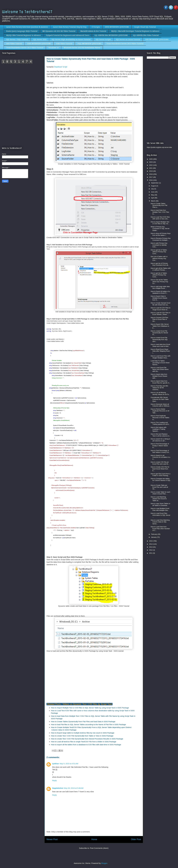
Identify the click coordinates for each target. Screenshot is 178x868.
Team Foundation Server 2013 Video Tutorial (125, 44)
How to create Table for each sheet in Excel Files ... (160, 493)
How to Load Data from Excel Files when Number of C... (160, 529)
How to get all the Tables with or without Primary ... (161, 269)
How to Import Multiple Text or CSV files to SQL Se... (160, 223)
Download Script (61, 67)
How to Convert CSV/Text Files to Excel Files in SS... (159, 319)
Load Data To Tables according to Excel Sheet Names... (160, 363)
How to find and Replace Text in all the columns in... (160, 435)
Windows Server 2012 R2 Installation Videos (82, 48)
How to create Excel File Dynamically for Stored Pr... (159, 333)
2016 (151, 180)
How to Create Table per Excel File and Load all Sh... (159, 487)
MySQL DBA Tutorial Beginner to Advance (24, 35)
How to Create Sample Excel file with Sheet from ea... (160, 304)
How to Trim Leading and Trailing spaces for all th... (160, 423)
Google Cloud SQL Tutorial (145, 27)
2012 (151, 550)
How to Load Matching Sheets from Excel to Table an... (159, 499)
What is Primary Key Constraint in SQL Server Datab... (160, 229)
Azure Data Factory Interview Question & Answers (27, 27)
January (154, 537)
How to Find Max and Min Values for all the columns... (159, 388)
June (153, 192)
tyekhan (56, 764)
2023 (151, 162)
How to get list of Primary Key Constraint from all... (160, 264)
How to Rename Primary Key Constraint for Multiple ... (161, 239)
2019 (151, 171)
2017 (151, 177)
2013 (151, 547)
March (153, 201)
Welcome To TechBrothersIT (27, 12)
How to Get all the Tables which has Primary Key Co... (159, 282)
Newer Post (52, 839)
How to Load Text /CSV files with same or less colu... (160, 218)
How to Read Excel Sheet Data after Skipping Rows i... (160, 351)
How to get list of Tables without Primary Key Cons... (159, 252)
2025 (151, 159)
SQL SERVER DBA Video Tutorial (146, 35)
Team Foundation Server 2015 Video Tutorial (25, 48)
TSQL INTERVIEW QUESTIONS (89, 44)
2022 (151, 165)
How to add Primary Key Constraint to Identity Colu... (159, 245)
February (154, 534)
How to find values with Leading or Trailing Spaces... (158, 429)
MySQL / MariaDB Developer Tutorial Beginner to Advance (135, 31)
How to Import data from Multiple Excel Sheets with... (159, 376)
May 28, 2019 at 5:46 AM (74, 788)
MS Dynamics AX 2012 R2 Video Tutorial (59, 31)
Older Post (136, 839)
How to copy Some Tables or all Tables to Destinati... (160, 504)
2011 (151, 553)
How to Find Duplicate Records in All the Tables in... (160, 418)
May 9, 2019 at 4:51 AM (69, 764)
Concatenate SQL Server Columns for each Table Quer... (160, 399)
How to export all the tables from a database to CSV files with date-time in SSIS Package (86, 745)
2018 (151, 174)
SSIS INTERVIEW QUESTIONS (157, 39)
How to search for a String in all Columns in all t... (160, 440)
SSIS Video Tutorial (14, 44)
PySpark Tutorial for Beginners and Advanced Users (68, 35)
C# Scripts (96, 27)
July (153, 189)
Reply (54, 780)
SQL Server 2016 (40, 39)
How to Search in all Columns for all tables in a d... (160, 457)
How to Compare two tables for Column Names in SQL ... (160, 480)
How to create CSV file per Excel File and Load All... (160, 463)
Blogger (104, 863)
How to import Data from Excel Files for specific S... (160, 382)
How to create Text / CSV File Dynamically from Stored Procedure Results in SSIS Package (87, 739)
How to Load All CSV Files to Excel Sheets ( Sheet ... (160, 314)
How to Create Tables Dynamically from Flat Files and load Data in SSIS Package (83, 722)
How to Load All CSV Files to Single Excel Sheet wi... (160, 309)
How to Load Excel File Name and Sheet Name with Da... (160, 369)
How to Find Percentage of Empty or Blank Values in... (160, 446)
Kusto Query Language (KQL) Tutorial (22, 31)
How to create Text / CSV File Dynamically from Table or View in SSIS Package (82, 736)
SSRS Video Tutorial (64, 44)
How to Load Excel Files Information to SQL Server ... (160, 515)
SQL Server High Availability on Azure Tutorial (71, 39)
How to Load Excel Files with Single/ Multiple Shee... (160, 357)
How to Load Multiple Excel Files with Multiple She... (160, 509)
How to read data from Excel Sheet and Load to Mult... (160, 345)
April (153, 198)
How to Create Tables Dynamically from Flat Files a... (159, 205)
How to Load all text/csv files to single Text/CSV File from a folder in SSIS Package (84, 742)
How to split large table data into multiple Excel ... (160, 287)
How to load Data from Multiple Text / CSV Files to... (160, 212)
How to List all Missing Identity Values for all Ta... (160, 393)
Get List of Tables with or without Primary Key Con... (159, 258)
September (155, 183)
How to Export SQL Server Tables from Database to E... (160, 326)
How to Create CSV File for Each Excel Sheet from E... (160, 469)
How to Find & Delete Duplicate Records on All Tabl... (160, 411)
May (153, 195)
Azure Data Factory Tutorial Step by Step (70, 27)
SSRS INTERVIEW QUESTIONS (39, 44)
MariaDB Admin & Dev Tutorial (93, 31)
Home (94, 839)
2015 (151, 541)
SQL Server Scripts (103, 39)
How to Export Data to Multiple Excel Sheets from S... (159, 298)
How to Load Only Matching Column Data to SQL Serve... (160, 522)
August (154, 186)
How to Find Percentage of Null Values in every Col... (160, 451)
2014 (151, 544)
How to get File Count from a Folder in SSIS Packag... (160, 475)
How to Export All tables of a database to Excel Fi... (160, 292)
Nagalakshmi (58, 788)
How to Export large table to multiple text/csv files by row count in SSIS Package (83, 733)
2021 (151, 168)
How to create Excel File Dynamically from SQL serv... (159, 339)
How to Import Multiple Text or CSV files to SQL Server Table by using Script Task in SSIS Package (90, 708)
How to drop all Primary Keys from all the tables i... (161, 234)
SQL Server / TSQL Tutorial (17, 39)
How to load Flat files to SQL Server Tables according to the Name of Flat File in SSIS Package (88, 724)
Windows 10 (54, 48)
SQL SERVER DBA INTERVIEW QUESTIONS (111, 35)
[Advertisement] (22, 85)
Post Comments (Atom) (99, 848)
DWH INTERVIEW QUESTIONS (117, 27)
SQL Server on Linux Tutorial (128, 39)
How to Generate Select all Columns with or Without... (160, 405)
